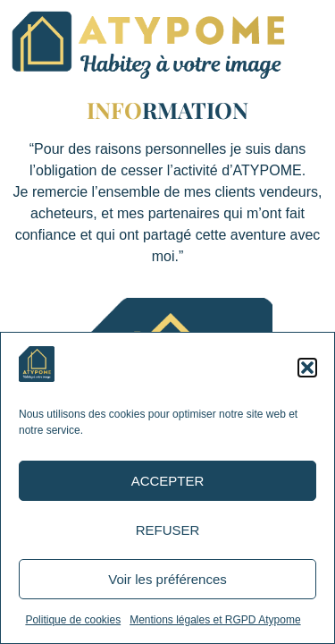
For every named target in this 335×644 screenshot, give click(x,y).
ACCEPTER (168, 481)
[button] (307, 368)
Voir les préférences (167, 579)
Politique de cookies (73, 620)
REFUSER (168, 530)
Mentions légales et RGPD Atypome (215, 620)
